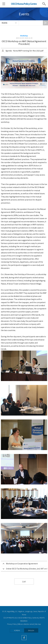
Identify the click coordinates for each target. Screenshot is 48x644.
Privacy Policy (12, 624)
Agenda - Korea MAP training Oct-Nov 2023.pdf (23, 51)
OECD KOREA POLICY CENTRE (24, 4)
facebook (24, 638)
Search (44, 4)
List (24, 581)
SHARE (45, 23)
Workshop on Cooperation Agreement (22, 564)
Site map (38, 624)
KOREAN (17, 630)
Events (5, 23)
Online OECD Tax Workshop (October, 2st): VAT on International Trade (27, 569)
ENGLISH (31, 630)
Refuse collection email (26, 624)
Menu (3, 4)
